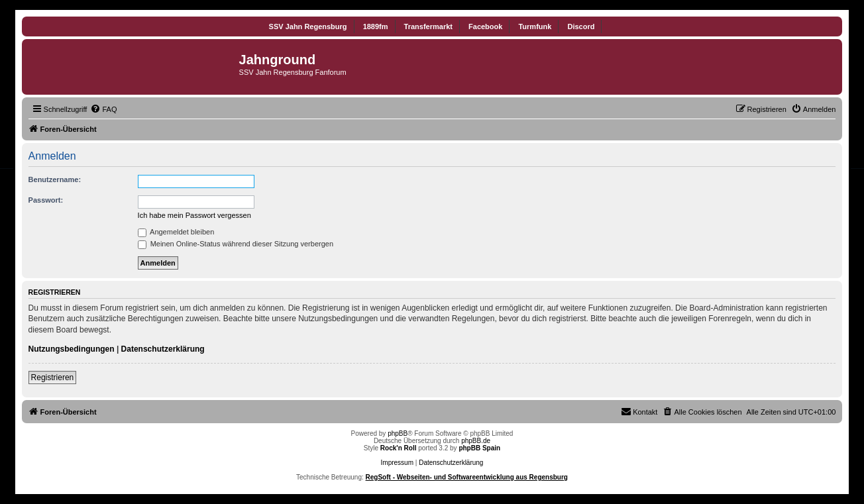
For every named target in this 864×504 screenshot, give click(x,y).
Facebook (485, 26)
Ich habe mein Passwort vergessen (194, 215)
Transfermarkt (428, 26)
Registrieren (53, 378)
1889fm (376, 26)
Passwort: (46, 200)
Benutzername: (55, 179)
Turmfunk (535, 26)
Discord (581, 26)
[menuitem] (103, 109)
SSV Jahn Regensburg (308, 26)
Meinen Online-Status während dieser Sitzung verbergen (236, 244)
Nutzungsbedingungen (72, 349)
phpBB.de (476, 441)
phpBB (398, 433)
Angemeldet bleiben (176, 232)
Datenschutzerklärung (163, 349)
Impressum (397, 463)
